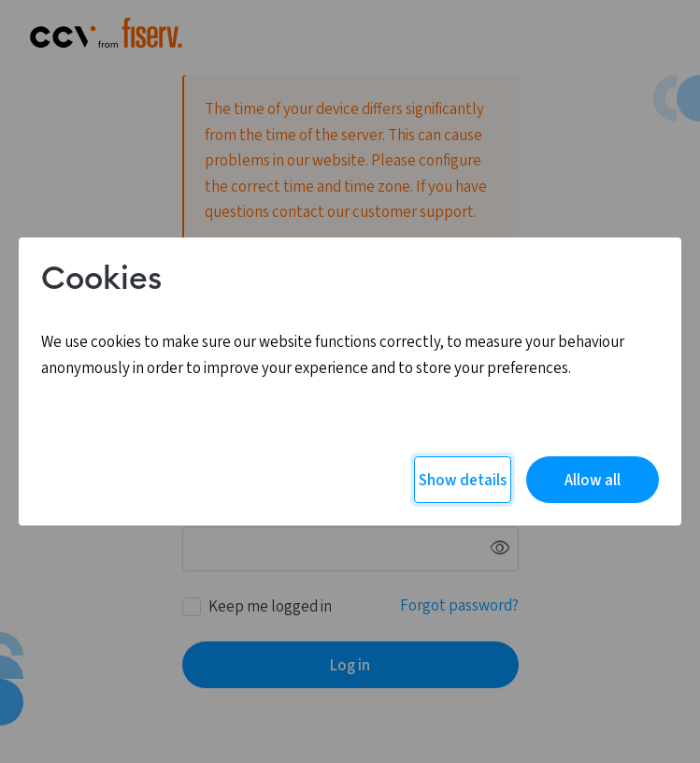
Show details (463, 481)
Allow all (593, 481)
